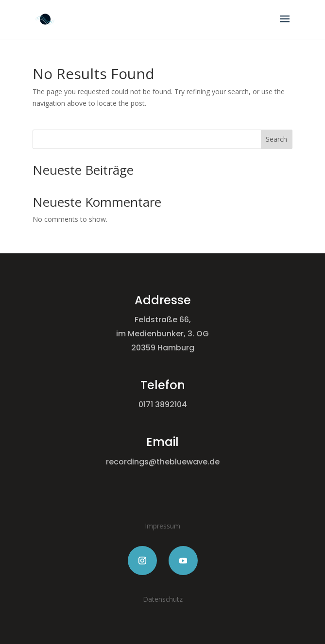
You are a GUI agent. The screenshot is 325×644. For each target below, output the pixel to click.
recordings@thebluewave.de (163, 462)
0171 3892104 (163, 405)
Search (276, 139)
